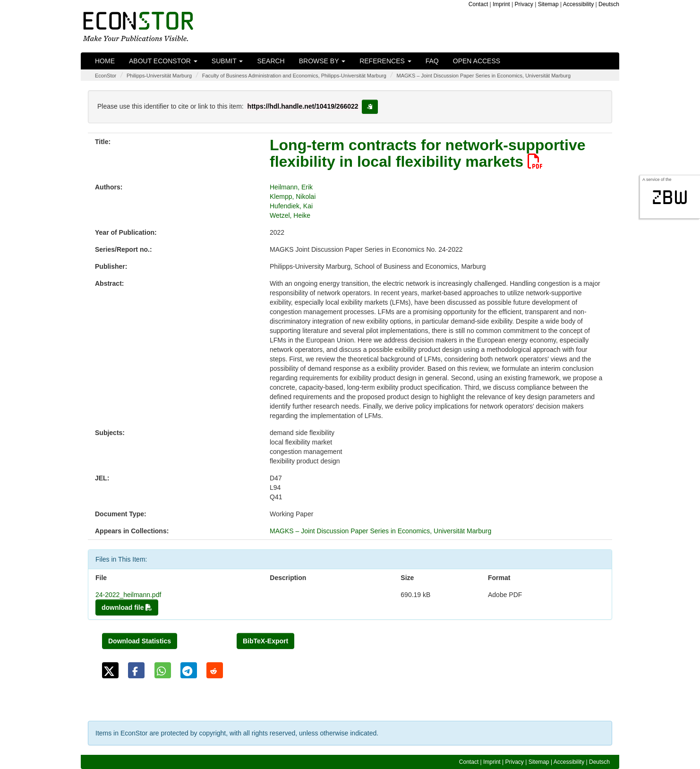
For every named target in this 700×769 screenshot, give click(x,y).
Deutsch (609, 4)
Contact (478, 4)
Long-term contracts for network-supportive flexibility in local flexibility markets (428, 153)
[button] (110, 670)
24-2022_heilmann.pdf (128, 595)
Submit (227, 61)
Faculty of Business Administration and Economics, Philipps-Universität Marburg (294, 76)
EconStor (106, 76)
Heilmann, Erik (291, 187)
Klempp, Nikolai (293, 197)
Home (105, 61)
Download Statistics (140, 641)
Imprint (501, 4)
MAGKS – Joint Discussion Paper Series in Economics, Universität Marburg (484, 76)
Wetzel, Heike (290, 215)
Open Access (477, 61)
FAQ (432, 61)
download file (127, 607)
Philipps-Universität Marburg (159, 76)
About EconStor (163, 61)
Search (271, 61)
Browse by (322, 61)
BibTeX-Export (265, 641)
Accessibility (578, 4)
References (385, 61)
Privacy (524, 4)
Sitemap (548, 4)
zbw (670, 197)
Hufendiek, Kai (291, 206)
